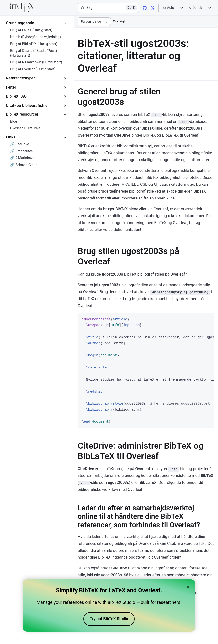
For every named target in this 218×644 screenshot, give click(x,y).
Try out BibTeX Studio (109, 619)
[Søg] (108, 8)
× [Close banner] (188, 587)
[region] (146, 371)
